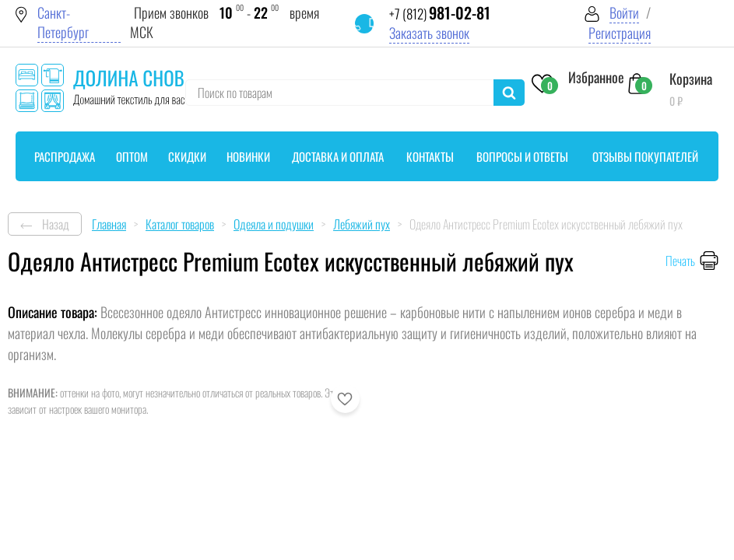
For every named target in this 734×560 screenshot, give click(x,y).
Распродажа (65, 156)
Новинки (248, 156)
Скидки (187, 156)
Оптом (132, 156)
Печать (680, 261)
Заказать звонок (429, 33)
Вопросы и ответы (522, 156)
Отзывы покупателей (645, 156)
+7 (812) (440, 14)
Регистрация (620, 33)
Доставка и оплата (338, 156)
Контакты (430, 156)
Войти (624, 13)
